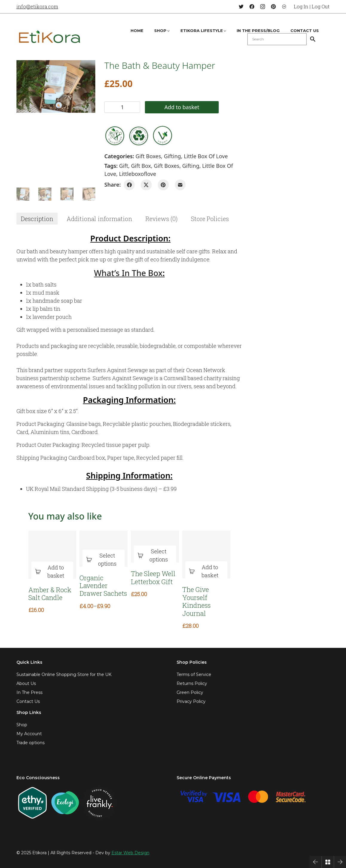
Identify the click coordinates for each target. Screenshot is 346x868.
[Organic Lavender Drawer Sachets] (104, 549)
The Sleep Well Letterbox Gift (153, 578)
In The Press (29, 692)
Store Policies (210, 219)
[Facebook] (252, 7)
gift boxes (167, 166)
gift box (141, 166)
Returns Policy (192, 683)
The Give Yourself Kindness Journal (196, 601)
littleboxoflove (137, 174)
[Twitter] (241, 7)
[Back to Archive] (328, 862)
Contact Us (28, 701)
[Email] (180, 185)
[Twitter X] (146, 185)
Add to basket (173, 107)
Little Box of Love (206, 156)
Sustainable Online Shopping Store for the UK (64, 674)
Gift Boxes (148, 156)
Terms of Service (194, 674)
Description (37, 219)
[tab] (37, 219)
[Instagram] (263, 7)
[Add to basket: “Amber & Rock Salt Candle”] (52, 572)
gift (124, 166)
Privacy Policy (191, 701)
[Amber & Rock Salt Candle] (52, 555)
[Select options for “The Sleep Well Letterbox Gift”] (155, 556)
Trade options (30, 743)
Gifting (172, 156)
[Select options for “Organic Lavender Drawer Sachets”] (104, 560)
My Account (29, 734)
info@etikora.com (37, 6)
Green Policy (190, 692)
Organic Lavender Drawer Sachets (103, 586)
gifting (191, 166)
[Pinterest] (273, 7)
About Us (26, 683)
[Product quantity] (122, 107)
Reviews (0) (161, 219)
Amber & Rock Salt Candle (50, 594)
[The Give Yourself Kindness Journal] (206, 555)
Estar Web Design (130, 853)
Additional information (99, 219)
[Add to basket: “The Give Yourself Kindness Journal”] (206, 572)
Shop (22, 725)
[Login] (284, 7)
